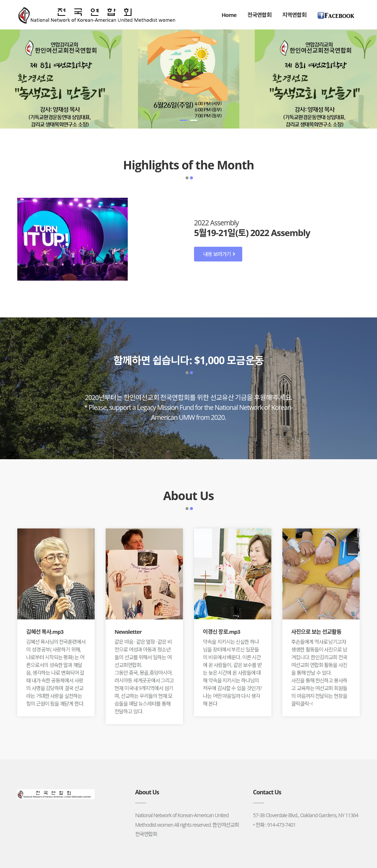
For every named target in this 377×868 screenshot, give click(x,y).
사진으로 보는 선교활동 (316, 632)
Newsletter (128, 632)
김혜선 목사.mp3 (45, 632)
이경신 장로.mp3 (221, 632)
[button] (183, 120)
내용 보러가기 (219, 254)
